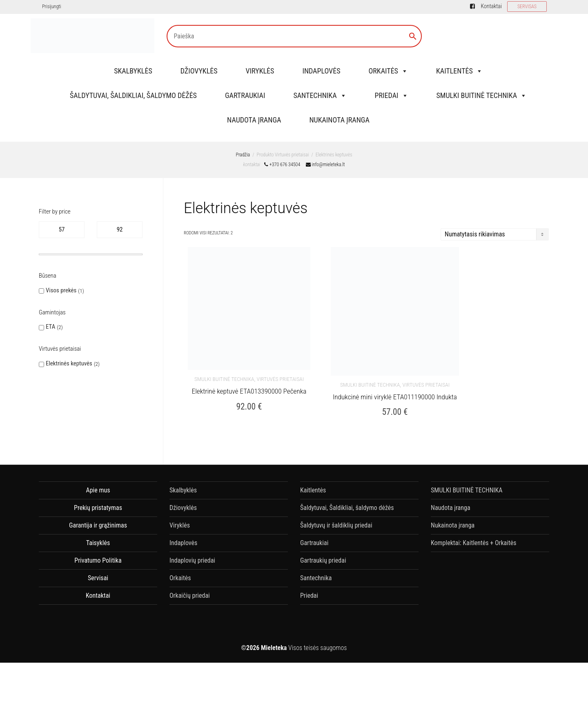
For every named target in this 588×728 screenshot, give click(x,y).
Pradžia (243, 155)
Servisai (98, 578)
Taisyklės (98, 543)
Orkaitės (388, 71)
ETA (50, 327)
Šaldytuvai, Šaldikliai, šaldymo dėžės (133, 95)
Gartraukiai (245, 95)
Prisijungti (51, 7)
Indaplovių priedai (192, 560)
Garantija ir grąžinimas (98, 525)
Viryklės (260, 71)
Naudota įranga (254, 120)
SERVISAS (527, 7)
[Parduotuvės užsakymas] (495, 234)
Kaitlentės (459, 71)
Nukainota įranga (339, 120)
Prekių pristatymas (98, 508)
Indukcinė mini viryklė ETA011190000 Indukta (395, 396)
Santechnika (320, 95)
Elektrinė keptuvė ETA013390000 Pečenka (249, 391)
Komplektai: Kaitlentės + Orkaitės (473, 543)
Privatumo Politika (98, 560)
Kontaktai (491, 6)
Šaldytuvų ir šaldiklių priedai (336, 525)
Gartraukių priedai (323, 560)
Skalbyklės (133, 71)
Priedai (392, 95)
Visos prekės (61, 290)
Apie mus (98, 490)
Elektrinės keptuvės (69, 363)
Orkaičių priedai (190, 596)
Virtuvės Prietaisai (280, 379)
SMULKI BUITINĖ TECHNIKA (482, 95)
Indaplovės (321, 71)
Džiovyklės (199, 71)
